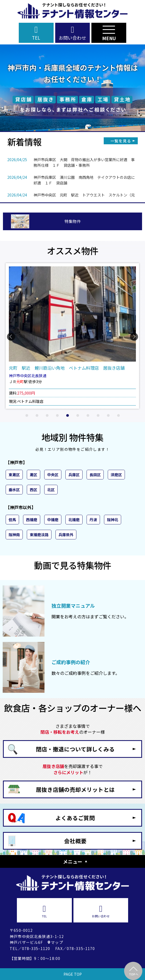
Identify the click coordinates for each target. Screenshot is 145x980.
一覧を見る (121, 141)
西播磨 (32, 520)
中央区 (53, 475)
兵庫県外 (66, 535)
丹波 (93, 520)
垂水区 (14, 490)
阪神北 (113, 520)
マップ (57, 942)
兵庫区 (74, 475)
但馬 (12, 520)
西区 (34, 490)
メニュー (73, 861)
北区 (51, 490)
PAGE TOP (73, 974)
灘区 (34, 475)
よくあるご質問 (75, 818)
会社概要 (75, 841)
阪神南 (14, 535)
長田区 (95, 475)
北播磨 (74, 520)
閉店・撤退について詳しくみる (75, 749)
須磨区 (116, 475)
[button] (27, 415)
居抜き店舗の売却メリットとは (75, 789)
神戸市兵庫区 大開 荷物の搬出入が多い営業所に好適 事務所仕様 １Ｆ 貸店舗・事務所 (84, 162)
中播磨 (53, 520)
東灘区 (14, 475)
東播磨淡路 (39, 535)
